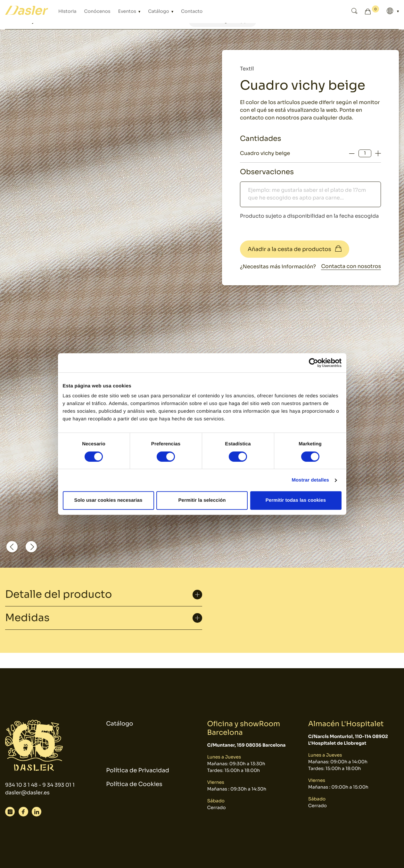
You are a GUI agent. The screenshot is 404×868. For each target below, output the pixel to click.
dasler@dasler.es (27, 793)
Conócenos (97, 12)
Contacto (192, 12)
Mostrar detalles (310, 480)
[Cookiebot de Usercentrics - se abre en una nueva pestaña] (313, 363)
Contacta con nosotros (351, 266)
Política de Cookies (134, 784)
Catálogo (159, 12)
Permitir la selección (202, 500)
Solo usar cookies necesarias (108, 500)
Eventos (128, 12)
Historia (67, 12)
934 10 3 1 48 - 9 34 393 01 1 (40, 785)
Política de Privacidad (138, 771)
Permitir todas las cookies (296, 500)
